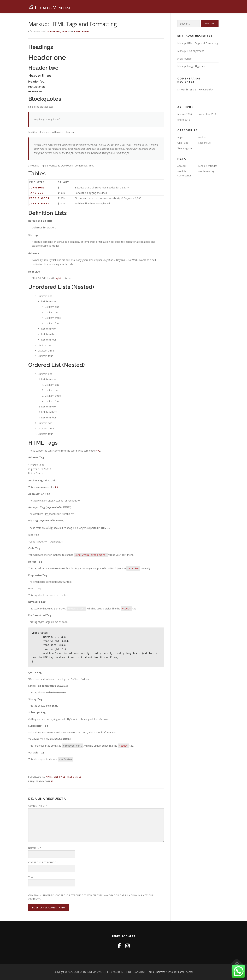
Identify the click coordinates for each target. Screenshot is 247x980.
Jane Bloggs (39, 203)
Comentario (38, 806)
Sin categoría (185, 148)
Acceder (182, 166)
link (57, 487)
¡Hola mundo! (185, 59)
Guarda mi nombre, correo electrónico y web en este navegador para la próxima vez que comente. (91, 897)
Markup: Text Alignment (191, 51)
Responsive (74, 777)
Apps (49, 777)
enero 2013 (184, 120)
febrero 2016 (185, 114)
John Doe (37, 188)
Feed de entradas (208, 166)
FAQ (98, 451)
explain (58, 278)
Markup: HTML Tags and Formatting (198, 43)
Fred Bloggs (39, 198)
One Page (60, 777)
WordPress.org (206, 171)
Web (31, 877)
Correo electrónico (43, 862)
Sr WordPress (186, 90)
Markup (202, 137)
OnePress (160, 972)
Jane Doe (36, 193)
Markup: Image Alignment (192, 66)
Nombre (35, 848)
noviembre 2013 (207, 114)
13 (52, 781)
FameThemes (82, 31)
